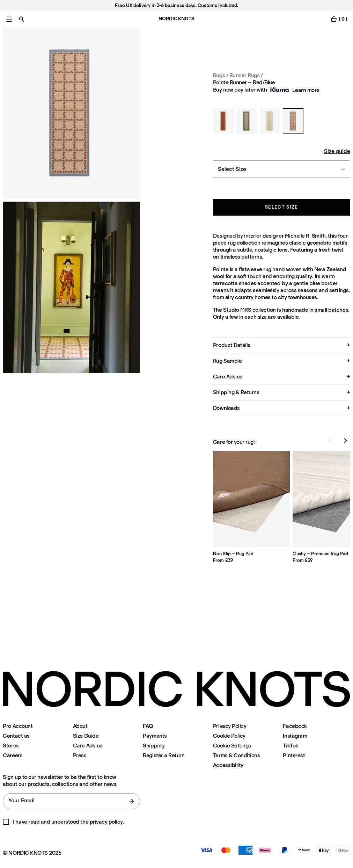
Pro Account (18, 726)
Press (80, 755)
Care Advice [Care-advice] (88, 746)
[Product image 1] (71, 113)
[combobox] (282, 169)
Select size (281, 207)
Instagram (295, 736)
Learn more (306, 90)
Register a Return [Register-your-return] (164, 755)
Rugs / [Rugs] (221, 75)
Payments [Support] (155, 736)
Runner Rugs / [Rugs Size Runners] (246, 75)
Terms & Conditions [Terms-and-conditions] (236, 755)
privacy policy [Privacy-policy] (106, 822)
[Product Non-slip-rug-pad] (251, 499)
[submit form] (132, 801)
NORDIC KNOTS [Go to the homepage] (176, 19)
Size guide (337, 151)
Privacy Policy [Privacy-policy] (230, 726)
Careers (13, 755)
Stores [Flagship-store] (11, 746)
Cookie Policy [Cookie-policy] (229, 736)
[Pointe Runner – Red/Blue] (293, 121)
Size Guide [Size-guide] (86, 736)
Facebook (295, 726)
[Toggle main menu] (9, 19)
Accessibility (228, 765)
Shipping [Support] (153, 746)
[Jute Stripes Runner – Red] (223, 121)
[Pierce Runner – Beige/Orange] (270, 121)
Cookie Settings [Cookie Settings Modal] (232, 746)
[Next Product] (345, 441)
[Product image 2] (71, 287)
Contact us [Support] (16, 736)
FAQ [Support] (148, 726)
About (80, 726)
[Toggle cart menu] (339, 19)
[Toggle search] (22, 19)
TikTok (290, 746)
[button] (282, 345)
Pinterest (294, 755)
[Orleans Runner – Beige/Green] (247, 121)
